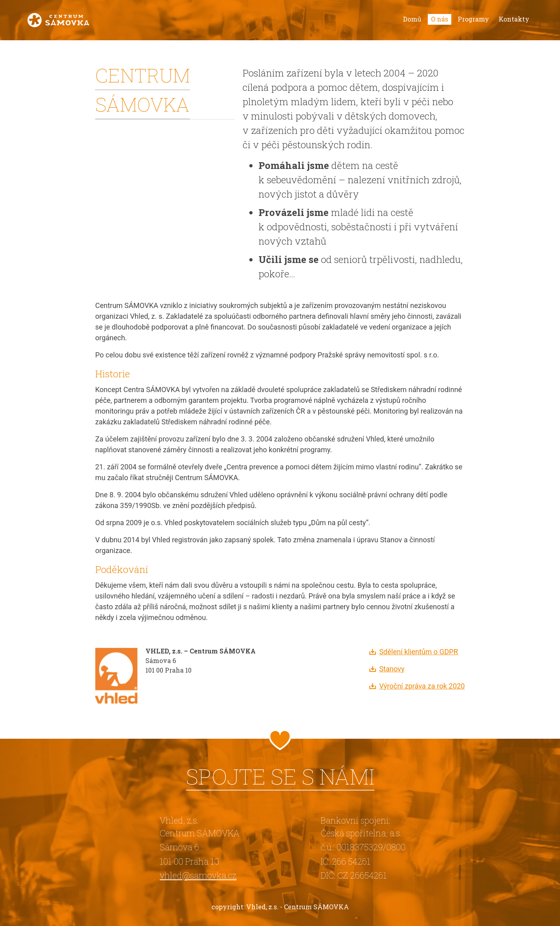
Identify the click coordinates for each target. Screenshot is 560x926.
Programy (473, 19)
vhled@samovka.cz (198, 875)
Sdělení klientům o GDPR (419, 652)
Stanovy (392, 669)
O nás (440, 19)
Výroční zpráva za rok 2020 (422, 686)
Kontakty (514, 19)
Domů (412, 19)
